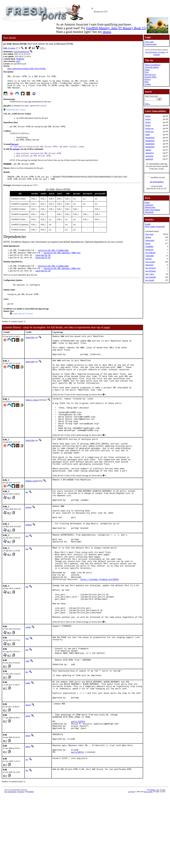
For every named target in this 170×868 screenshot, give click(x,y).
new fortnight (151, 277)
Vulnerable (150, 256)
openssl (148, 150)
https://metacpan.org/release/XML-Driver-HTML (27, 69)
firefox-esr (149, 128)
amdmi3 (29, 567)
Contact (148, 84)
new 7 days (150, 274)
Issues (147, 70)
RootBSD (157, 55)
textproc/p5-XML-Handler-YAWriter (62, 261)
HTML (153, 863)
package (16, 154)
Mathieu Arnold (32, 518)
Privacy (148, 79)
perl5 (18, 62)
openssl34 (149, 156)
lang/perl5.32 (43, 263)
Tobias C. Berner (32, 422)
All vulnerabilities (157, 182)
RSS (164, 863)
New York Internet (151, 52)
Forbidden (149, 246)
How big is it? (150, 75)
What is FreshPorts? (153, 65)
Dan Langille (148, 864)
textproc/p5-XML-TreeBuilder (53, 258)
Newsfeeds (149, 212)
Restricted (149, 250)
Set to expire (150, 262)
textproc (12, 48)
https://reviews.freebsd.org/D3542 (100, 631)
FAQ (147, 72)
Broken (148, 237)
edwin (28, 805)
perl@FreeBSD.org (21, 52)
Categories (149, 205)
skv (27, 733)
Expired (148, 259)
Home (147, 202)
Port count (149, 234)
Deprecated (150, 240)
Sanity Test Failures (152, 210)
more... (148, 104)
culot (27, 721)
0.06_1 (6, 48)
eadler (28, 745)
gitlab (147, 135)
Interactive (149, 265)
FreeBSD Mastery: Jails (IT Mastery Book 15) (116, 28)
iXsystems (161, 52)
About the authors (152, 67)
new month (150, 280)
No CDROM (150, 253)
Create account (151, 44)
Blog (147, 82)
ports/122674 (78, 790)
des (27, 529)
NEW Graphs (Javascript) (155, 226)
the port (15, 149)
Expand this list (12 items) (23, 325)
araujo (28, 782)
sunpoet (28, 547)
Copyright (131, 864)
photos (107, 32)
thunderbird (150, 138)
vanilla (28, 687)
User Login (149, 42)
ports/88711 (77, 825)
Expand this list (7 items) (16, 113)
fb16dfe (20, 59)
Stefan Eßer (30, 349)
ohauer (28, 771)
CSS (157, 863)
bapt (27, 698)
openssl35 (149, 159)
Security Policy (151, 77)
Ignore (148, 243)
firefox (148, 116)
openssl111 (150, 153)
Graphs (148, 224)
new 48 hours (151, 271)
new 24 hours (151, 268)
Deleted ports (150, 207)
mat (27, 579)
